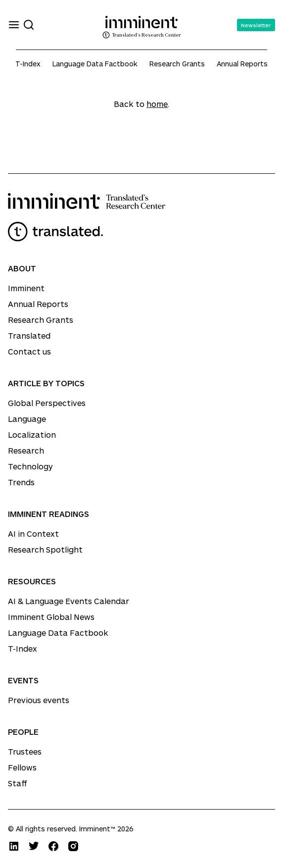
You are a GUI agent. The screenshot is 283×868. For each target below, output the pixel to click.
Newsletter (256, 25)
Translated (29, 335)
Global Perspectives (47, 403)
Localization (32, 434)
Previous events (39, 700)
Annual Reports (242, 64)
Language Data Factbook (95, 64)
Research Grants (177, 64)
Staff (18, 783)
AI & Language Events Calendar (69, 601)
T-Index (28, 64)
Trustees (25, 751)
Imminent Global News (51, 617)
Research (26, 450)
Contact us (29, 351)
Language (27, 419)
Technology (30, 466)
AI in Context (33, 534)
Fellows (22, 767)
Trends (21, 482)
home (157, 104)
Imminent (26, 288)
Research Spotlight (45, 549)
